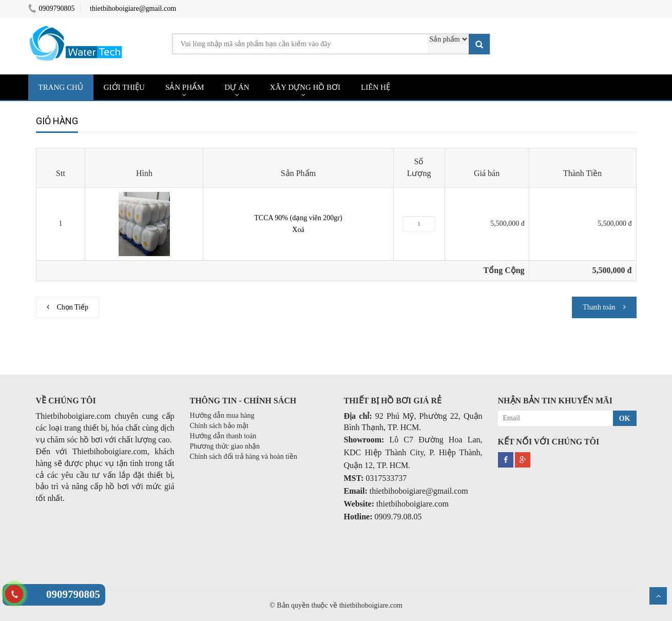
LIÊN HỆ (376, 87)
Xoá (298, 230)
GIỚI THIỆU (124, 87)
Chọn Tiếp (73, 307)
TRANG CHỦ (61, 87)
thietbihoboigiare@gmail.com (133, 8)
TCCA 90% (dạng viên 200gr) (298, 218)
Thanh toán (599, 307)
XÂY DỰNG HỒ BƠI (305, 87)
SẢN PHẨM (185, 87)
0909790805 (52, 8)
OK (625, 419)
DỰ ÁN (237, 87)
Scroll (658, 596)
